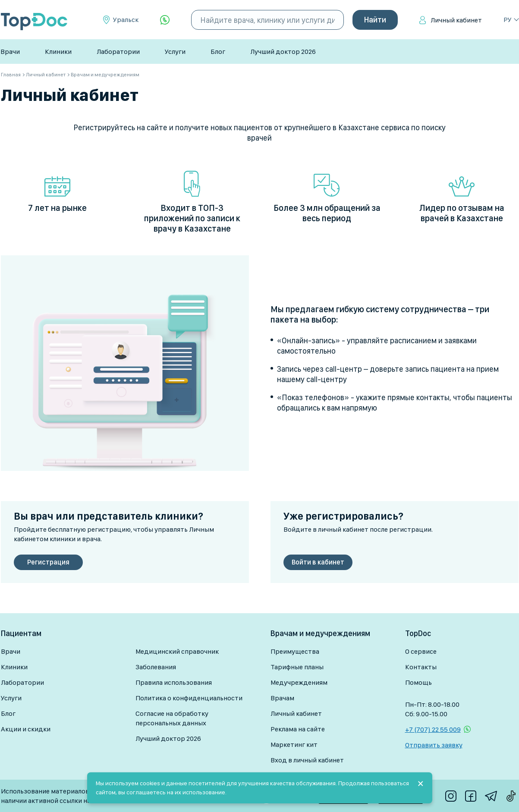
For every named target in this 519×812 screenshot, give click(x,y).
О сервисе (421, 651)
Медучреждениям (299, 682)
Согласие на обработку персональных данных (172, 718)
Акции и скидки (26, 729)
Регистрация (48, 562)
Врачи (10, 52)
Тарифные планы (297, 667)
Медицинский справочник (177, 651)
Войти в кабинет (318, 562)
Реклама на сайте (298, 729)
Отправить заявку (434, 745)
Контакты (421, 667)
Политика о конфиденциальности (189, 698)
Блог (218, 52)
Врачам (282, 698)
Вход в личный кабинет (307, 760)
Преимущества (295, 651)
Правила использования (174, 682)
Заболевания (156, 667)
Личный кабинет (456, 20)
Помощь (418, 682)
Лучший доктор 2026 (283, 52)
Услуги (175, 52)
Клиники (58, 52)
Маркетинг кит (294, 745)
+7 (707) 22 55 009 (433, 729)
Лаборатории (118, 52)
